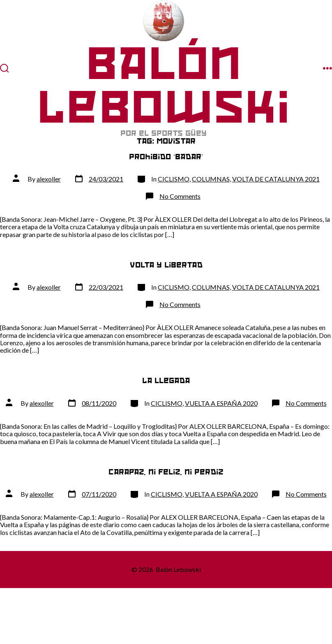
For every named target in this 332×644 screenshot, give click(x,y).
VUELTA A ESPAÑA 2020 (221, 403)
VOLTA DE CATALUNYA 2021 (276, 179)
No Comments (180, 196)
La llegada (166, 380)
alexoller (49, 179)
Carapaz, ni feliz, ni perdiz (166, 472)
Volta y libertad (166, 265)
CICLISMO (174, 179)
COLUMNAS (211, 179)
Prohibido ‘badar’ (166, 157)
